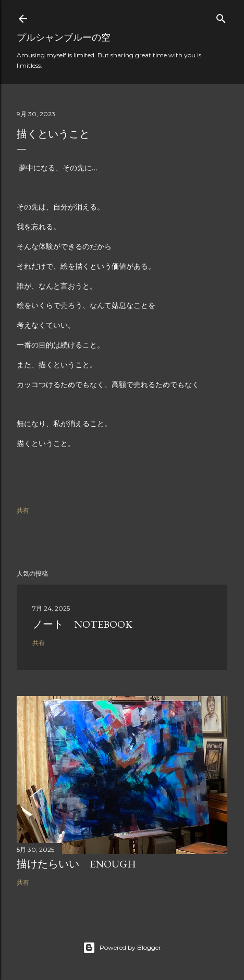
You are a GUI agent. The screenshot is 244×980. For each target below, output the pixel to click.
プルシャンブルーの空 (64, 37)
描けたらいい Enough (76, 864)
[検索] (221, 16)
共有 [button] (23, 510)
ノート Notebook (82, 624)
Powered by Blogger (122, 948)
